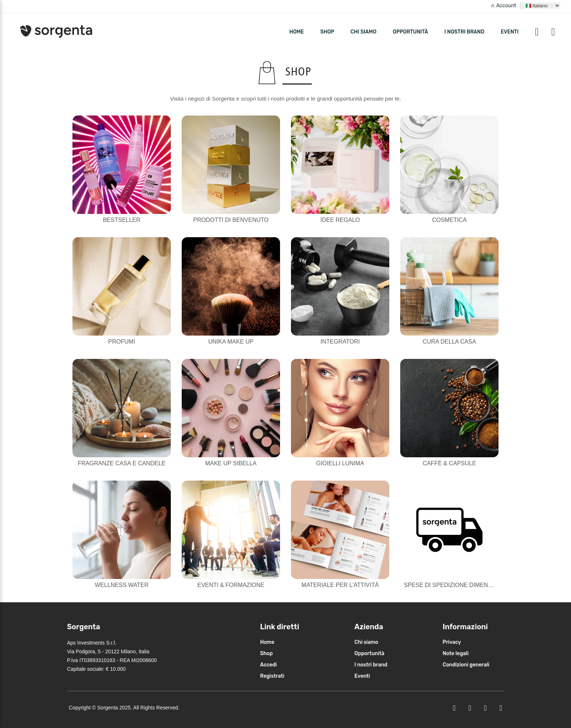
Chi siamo (364, 32)
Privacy (452, 642)
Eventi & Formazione (231, 585)
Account (506, 6)
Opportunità (411, 32)
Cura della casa (450, 342)
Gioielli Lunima (340, 463)
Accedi (268, 665)
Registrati (272, 676)
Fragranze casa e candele (122, 463)
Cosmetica (449, 220)
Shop (266, 653)
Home (267, 642)
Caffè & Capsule (450, 463)
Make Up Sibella (231, 463)
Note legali (455, 653)
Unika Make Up (231, 342)
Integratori (340, 342)
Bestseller (121, 220)
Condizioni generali (466, 665)
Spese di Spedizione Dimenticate (456, 585)
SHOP (327, 32)
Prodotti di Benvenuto (231, 220)
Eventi (510, 32)
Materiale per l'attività (340, 585)
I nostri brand (464, 32)
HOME (297, 32)
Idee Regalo (340, 220)
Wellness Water (122, 585)
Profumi (122, 342)
